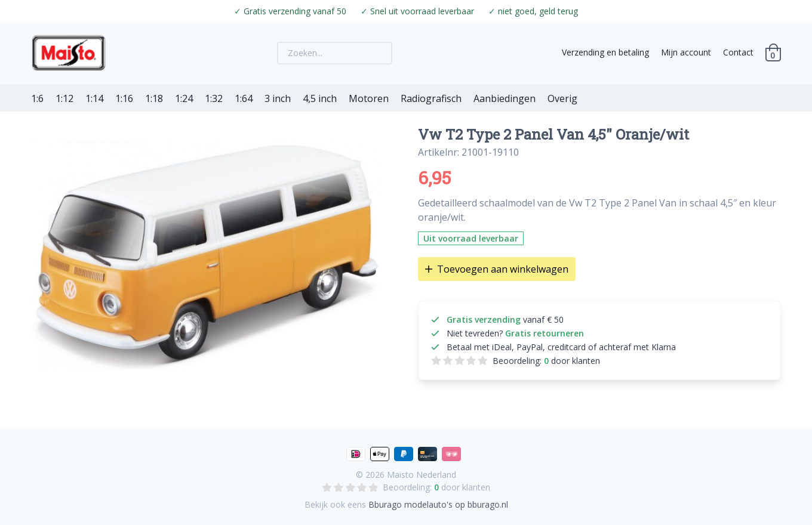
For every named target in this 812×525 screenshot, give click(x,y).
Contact (738, 52)
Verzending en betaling (605, 52)
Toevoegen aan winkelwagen (497, 269)
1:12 (64, 98)
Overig (562, 98)
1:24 (184, 98)
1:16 (124, 98)
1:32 (214, 98)
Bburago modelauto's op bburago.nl (438, 504)
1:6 (37, 98)
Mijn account (686, 52)
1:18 (154, 98)
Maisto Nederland (422, 475)
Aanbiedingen (505, 98)
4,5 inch (320, 98)
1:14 (94, 98)
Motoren (369, 98)
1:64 (244, 98)
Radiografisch (431, 98)
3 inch (278, 98)
